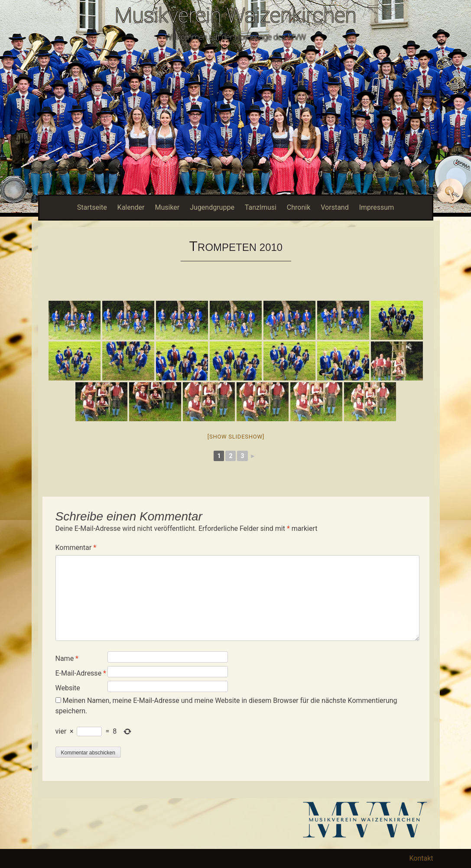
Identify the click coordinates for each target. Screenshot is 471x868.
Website (68, 688)
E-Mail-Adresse (81, 673)
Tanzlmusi (261, 207)
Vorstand (335, 207)
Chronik (299, 207)
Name (67, 658)
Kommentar (76, 548)
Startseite (92, 207)
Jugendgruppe (212, 207)
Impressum (377, 207)
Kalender (131, 207)
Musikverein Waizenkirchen (235, 15)
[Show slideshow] (236, 437)
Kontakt (421, 858)
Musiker (167, 207)
